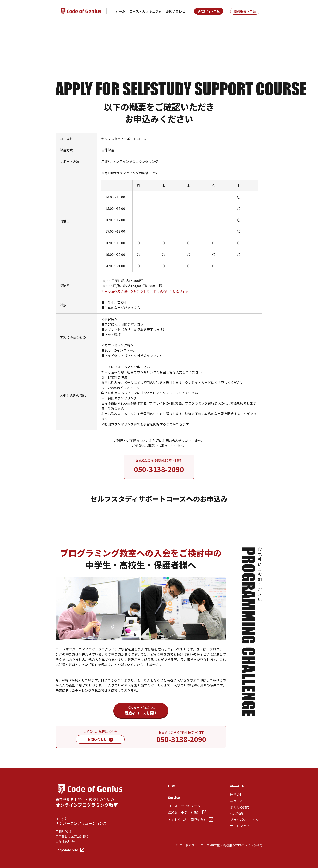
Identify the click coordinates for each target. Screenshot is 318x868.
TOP (59, 32)
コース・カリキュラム (146, 11)
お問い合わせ (175, 11)
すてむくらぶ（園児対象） (190, 820)
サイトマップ (240, 826)
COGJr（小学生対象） (187, 812)
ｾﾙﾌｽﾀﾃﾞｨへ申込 (209, 11)
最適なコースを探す (141, 710)
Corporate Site (70, 850)
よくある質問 (240, 807)
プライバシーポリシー (246, 820)
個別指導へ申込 (245, 11)
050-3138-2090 (181, 739)
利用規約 (236, 813)
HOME (173, 786)
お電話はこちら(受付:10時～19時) (159, 466)
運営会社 (236, 794)
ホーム (120, 11)
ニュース (236, 801)
